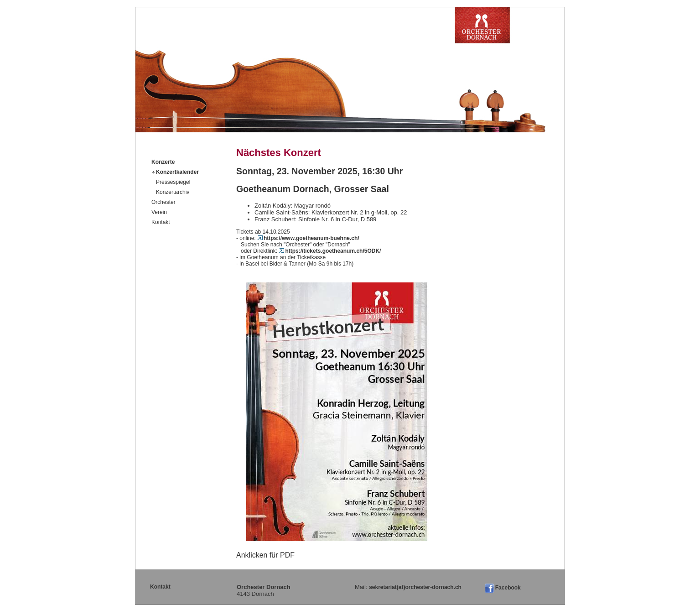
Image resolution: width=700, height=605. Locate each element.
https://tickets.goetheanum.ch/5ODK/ (330, 251)
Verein (159, 212)
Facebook (508, 588)
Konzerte (163, 162)
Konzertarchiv (173, 192)
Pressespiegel (173, 182)
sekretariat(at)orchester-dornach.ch (415, 587)
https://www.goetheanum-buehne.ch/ (308, 238)
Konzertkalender (177, 172)
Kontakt (161, 222)
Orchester (163, 202)
